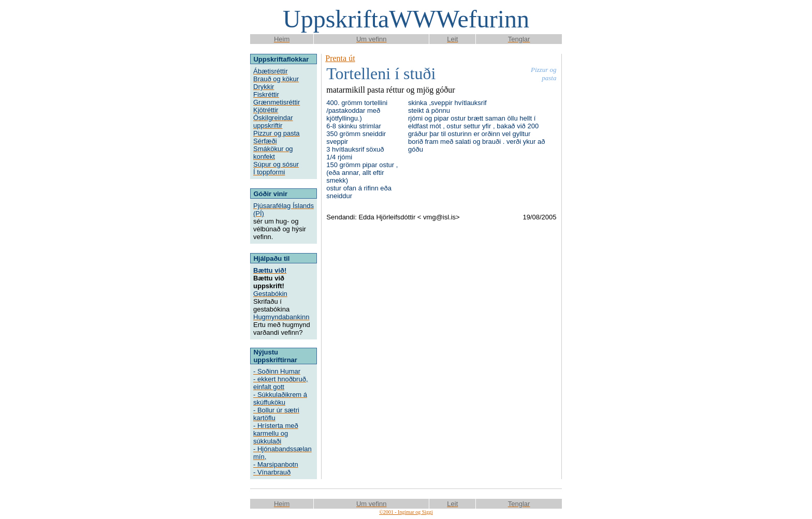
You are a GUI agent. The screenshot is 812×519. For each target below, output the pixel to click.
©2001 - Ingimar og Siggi (406, 512)
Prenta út (340, 58)
